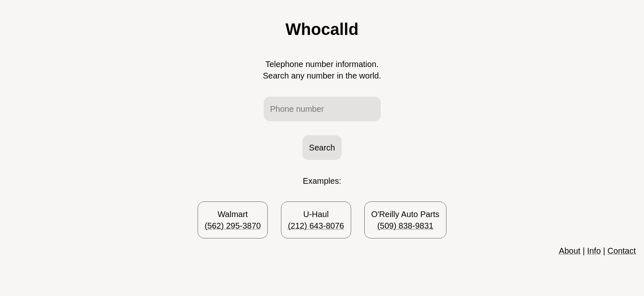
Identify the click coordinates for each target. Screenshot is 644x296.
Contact (622, 251)
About (570, 251)
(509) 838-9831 (405, 226)
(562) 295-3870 (233, 226)
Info (594, 251)
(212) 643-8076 (316, 226)
